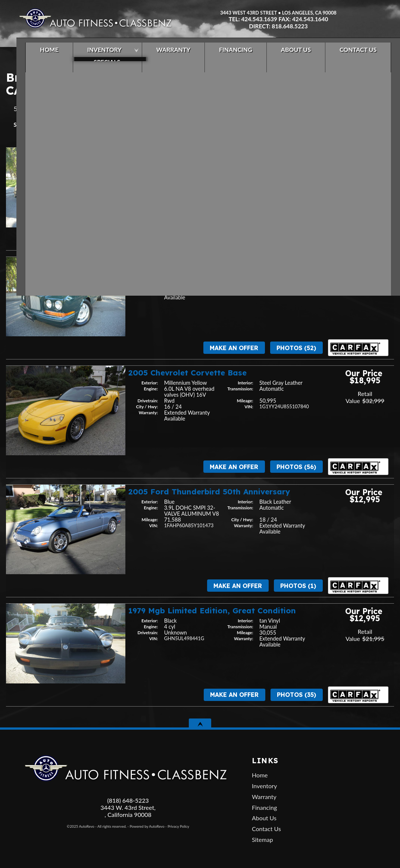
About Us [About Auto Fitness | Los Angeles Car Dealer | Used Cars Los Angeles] (288, 54)
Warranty (264, 797)
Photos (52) (296, 348)
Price (119, 125)
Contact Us (266, 829)
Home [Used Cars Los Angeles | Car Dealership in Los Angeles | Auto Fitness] (41, 54)
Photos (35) (296, 695)
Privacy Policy (178, 826)
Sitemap (262, 839)
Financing (264, 807)
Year (39, 125)
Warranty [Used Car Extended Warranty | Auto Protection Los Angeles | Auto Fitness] (165, 54)
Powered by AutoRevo (147, 826)
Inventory (264, 786)
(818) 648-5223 (128, 800)
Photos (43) (296, 239)
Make (63, 125)
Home (260, 775)
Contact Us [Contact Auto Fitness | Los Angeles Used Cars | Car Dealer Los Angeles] (350, 54)
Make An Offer (234, 239)
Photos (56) (296, 467)
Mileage (90, 125)
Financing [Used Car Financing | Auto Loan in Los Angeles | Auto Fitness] (227, 54)
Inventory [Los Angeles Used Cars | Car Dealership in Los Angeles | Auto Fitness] (96, 54)
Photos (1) (298, 586)
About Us (264, 818)
